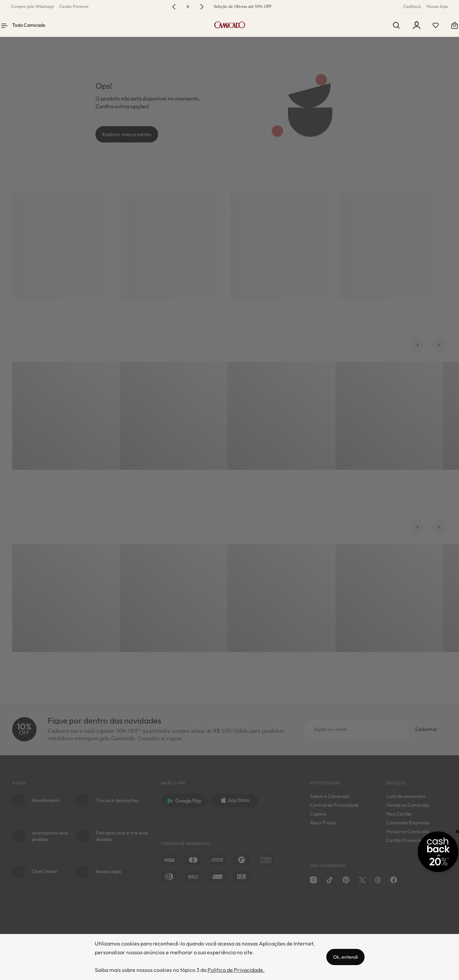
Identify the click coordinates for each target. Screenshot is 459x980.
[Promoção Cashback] (425, 852)
